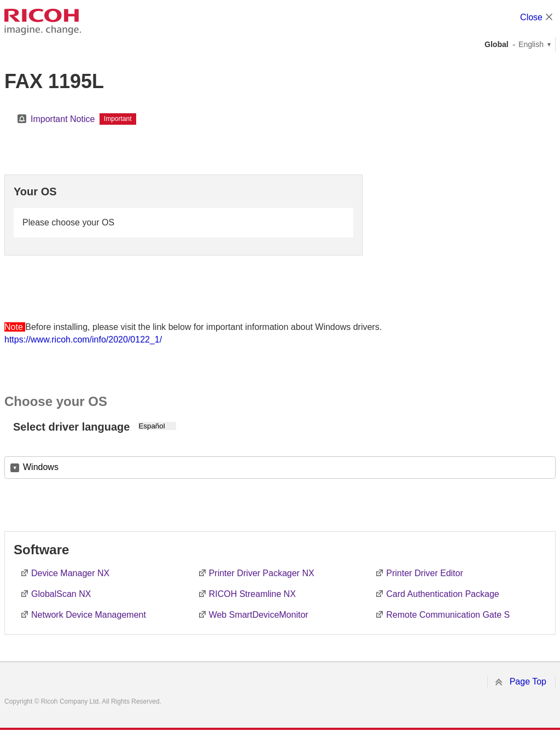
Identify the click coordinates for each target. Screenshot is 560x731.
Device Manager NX (70, 573)
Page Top (528, 681)
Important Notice (63, 119)
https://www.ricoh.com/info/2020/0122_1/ (83, 340)
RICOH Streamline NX (252, 594)
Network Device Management (89, 615)
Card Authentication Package (442, 594)
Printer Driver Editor (424, 573)
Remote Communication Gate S (448, 615)
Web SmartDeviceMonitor (259, 615)
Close (531, 17)
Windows (41, 467)
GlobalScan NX (61, 594)
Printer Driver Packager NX (262, 573)
